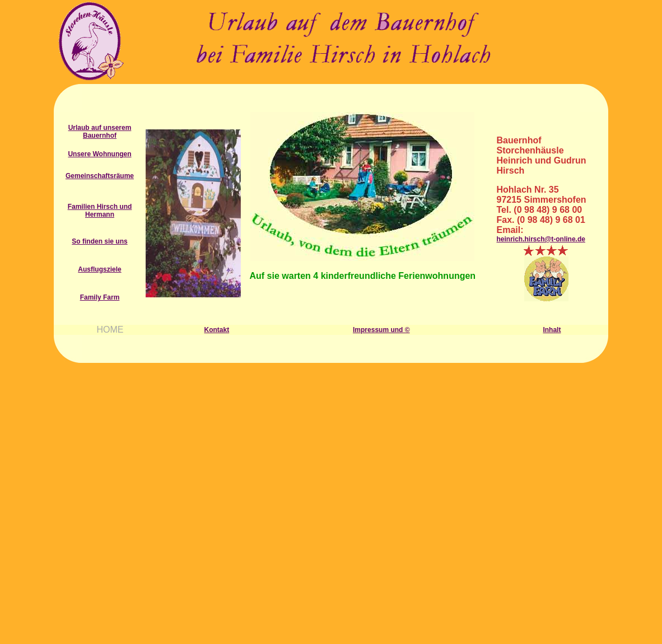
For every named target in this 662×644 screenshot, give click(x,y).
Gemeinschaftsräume (100, 176)
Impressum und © (381, 330)
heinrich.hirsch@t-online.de (541, 239)
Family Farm (100, 297)
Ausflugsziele (99, 269)
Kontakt (217, 330)
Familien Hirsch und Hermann (100, 211)
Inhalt (552, 330)
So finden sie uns (99, 241)
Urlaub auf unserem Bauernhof (100, 132)
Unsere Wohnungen (99, 154)
